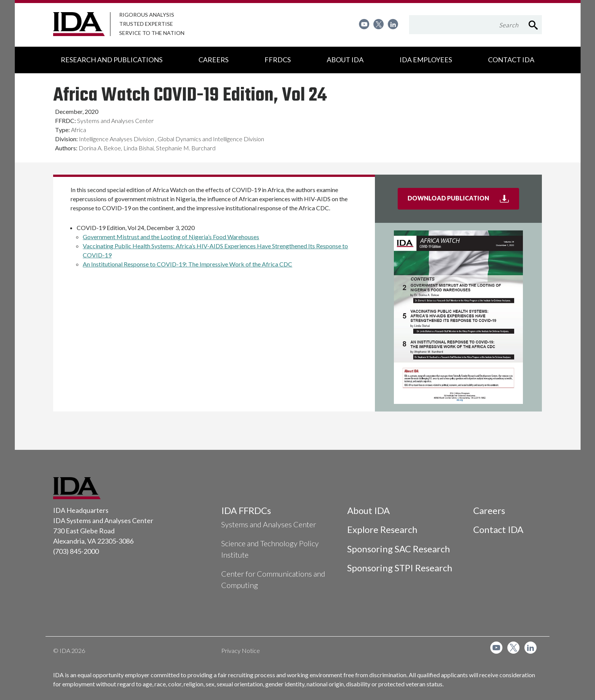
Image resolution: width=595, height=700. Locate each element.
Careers (489, 510)
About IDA (368, 510)
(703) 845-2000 (76, 551)
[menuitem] (364, 24)
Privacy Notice (241, 650)
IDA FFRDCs (246, 510)
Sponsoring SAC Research (399, 549)
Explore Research (382, 529)
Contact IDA (498, 529)
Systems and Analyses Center (269, 524)
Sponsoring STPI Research (400, 568)
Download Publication (463, 201)
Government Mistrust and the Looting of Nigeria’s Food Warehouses (171, 237)
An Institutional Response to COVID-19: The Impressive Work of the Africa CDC (187, 264)
